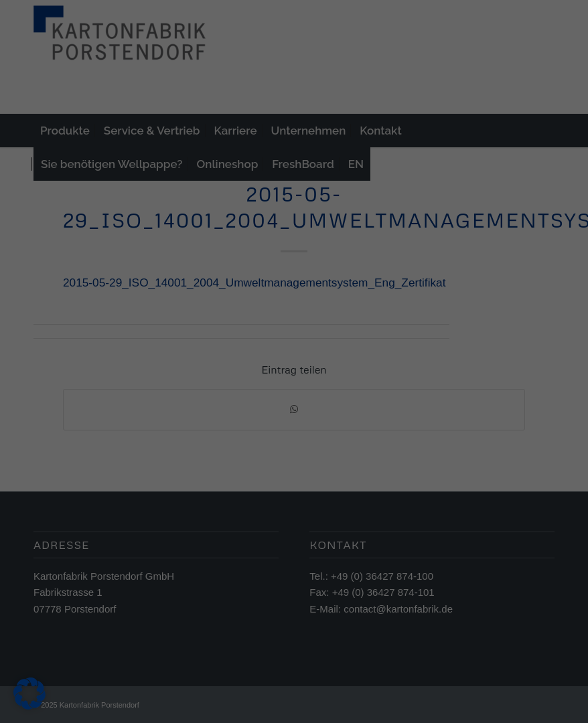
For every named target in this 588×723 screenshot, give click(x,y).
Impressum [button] (360, 545)
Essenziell (169, 347)
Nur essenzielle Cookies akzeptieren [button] (294, 476)
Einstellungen (148, 317)
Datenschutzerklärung (210, 305)
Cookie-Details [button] (235, 545)
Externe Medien (399, 347)
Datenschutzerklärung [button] (300, 545)
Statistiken (279, 347)
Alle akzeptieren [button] (294, 398)
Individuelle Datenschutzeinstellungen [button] (294, 515)
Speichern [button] (294, 437)
